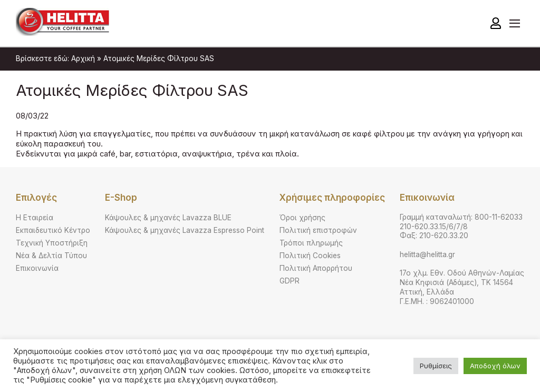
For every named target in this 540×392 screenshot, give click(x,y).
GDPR (290, 281)
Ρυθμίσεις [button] (436, 366)
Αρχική (83, 58)
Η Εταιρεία (35, 218)
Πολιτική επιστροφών (318, 230)
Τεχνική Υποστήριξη (52, 243)
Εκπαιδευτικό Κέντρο (53, 230)
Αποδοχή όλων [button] (495, 366)
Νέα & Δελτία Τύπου (51, 256)
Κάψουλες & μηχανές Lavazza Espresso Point (185, 230)
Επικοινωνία (37, 268)
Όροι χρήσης (302, 218)
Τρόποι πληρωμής (311, 243)
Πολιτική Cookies (310, 256)
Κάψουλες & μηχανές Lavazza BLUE (168, 218)
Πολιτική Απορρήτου (316, 268)
